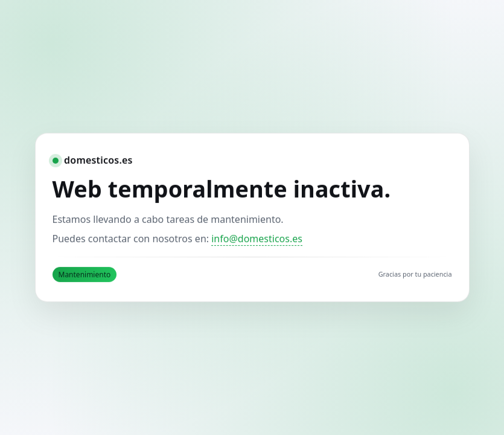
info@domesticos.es (257, 239)
